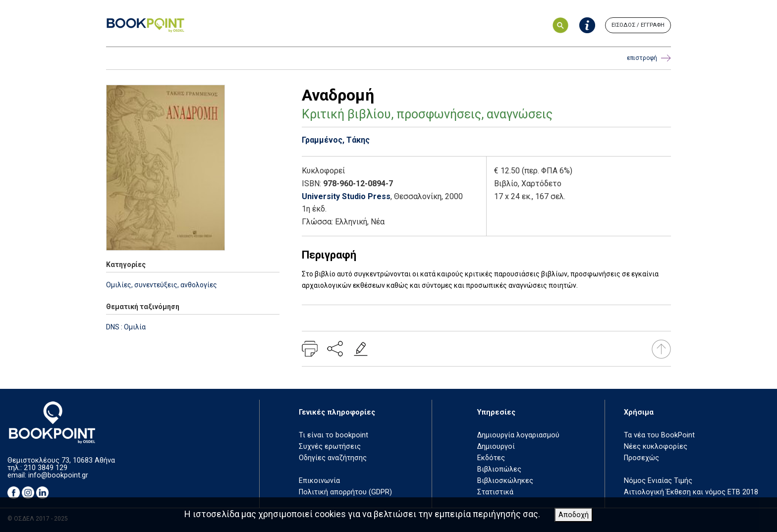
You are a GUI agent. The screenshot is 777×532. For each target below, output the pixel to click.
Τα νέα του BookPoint (659, 435)
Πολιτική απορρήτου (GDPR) (345, 492)
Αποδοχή (574, 515)
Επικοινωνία (319, 481)
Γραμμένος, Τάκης (336, 140)
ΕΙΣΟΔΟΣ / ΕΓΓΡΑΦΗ (638, 25)
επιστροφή (649, 58)
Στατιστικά (495, 492)
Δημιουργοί (496, 447)
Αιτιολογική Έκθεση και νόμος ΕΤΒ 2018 (691, 492)
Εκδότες (491, 458)
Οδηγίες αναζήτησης (333, 458)
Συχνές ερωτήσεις (330, 447)
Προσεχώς (641, 458)
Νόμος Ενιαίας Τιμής (658, 481)
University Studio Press (346, 196)
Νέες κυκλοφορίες (656, 447)
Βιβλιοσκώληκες (505, 481)
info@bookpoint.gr (58, 475)
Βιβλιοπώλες (499, 469)
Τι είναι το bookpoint (333, 435)
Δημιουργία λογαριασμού (518, 435)
